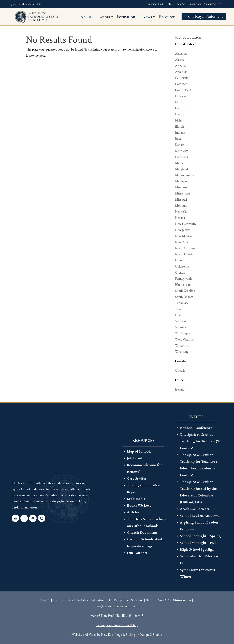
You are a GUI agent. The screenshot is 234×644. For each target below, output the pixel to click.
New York (182, 242)
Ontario (180, 371)
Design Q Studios (151, 635)
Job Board (135, 458)
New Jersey (182, 230)
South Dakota (184, 297)
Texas (179, 309)
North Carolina (185, 248)
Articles (133, 512)
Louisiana (182, 157)
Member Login (156, 4)
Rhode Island (184, 285)
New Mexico (184, 236)
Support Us (195, 4)
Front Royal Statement (204, 17)
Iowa (178, 139)
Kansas (180, 145)
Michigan (181, 181)
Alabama (181, 54)
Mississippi (183, 193)
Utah (178, 315)
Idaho (179, 120)
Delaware (181, 96)
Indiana (180, 133)
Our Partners (137, 553)
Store (171, 4)
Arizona (180, 66)
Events (104, 17)
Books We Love (139, 506)
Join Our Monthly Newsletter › (28, 4)
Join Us (181, 4)
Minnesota (182, 187)
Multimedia (136, 499)
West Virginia (184, 339)
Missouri (181, 200)
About (86, 17)
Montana (181, 206)
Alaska (179, 60)
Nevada (180, 218)
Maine (179, 163)
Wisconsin (182, 346)
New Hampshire (186, 224)
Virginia (181, 327)
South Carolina (185, 291)
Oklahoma (182, 266)
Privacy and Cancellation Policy (117, 625)
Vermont (181, 321)
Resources (168, 17)
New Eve (107, 635)
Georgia (180, 108)
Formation (126, 17)
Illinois (180, 127)
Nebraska (181, 212)
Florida (180, 102)
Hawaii (180, 114)
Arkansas (181, 72)
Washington (183, 333)
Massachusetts (185, 175)
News (147, 17)
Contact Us (210, 4)
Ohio (179, 260)
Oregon (180, 273)
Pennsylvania (184, 279)
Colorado (181, 84)
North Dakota (184, 254)
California (182, 78)
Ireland (180, 390)
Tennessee (182, 303)
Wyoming (182, 352)
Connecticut (183, 90)
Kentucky (181, 151)
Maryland (182, 169)
